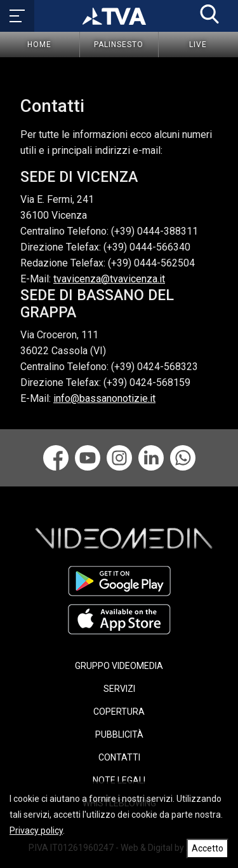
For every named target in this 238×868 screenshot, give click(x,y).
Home (39, 45)
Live (198, 45)
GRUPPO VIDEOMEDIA (119, 666)
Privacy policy (36, 830)
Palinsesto (119, 45)
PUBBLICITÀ (119, 734)
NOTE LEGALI (119, 780)
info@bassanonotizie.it (104, 398)
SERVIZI (119, 689)
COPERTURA (119, 712)
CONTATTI (119, 757)
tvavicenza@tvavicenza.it (109, 279)
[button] (209, 14)
